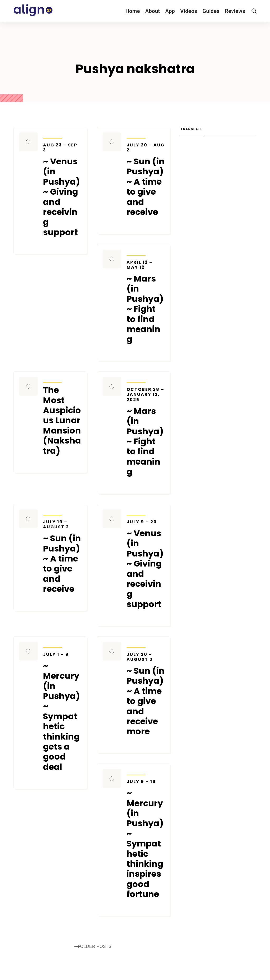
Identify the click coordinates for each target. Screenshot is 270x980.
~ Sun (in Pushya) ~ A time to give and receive (146, 180)
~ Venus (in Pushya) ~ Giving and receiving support (62, 190)
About (153, 11)
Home (132, 11)
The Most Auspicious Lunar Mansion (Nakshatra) (62, 420)
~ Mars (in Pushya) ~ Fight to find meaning (146, 302)
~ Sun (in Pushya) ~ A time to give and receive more (146, 694)
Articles (52, 379)
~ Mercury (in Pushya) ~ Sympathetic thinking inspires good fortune (146, 839)
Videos (189, 11)
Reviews (235, 11)
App (170, 11)
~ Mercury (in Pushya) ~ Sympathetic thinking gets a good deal (62, 712)
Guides (211, 11)
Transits (53, 135)
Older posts (93, 947)
